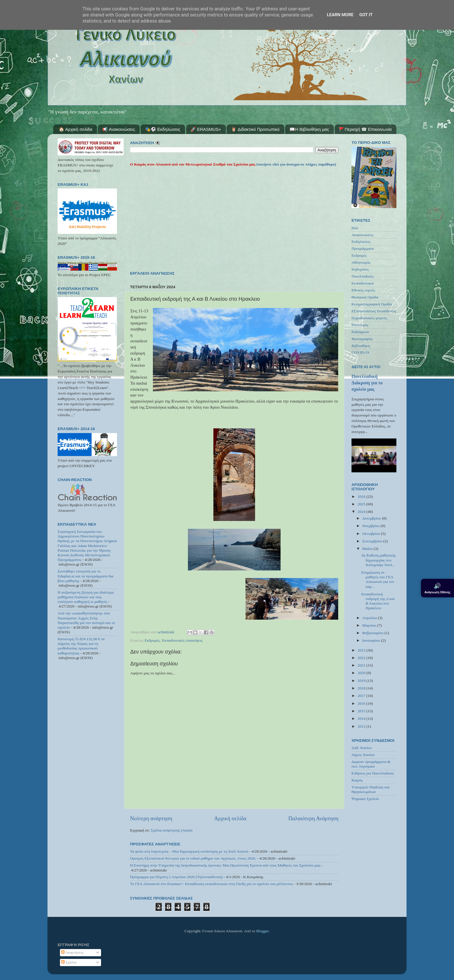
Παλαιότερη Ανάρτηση (313, 818)
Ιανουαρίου (372, 640)
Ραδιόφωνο (360, 332)
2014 (362, 719)
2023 (362, 650)
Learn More (340, 15)
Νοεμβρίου (371, 526)
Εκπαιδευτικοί (363, 283)
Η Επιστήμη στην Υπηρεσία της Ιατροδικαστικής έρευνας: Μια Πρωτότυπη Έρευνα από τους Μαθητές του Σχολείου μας (225, 865)
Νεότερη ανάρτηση (151, 818)
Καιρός (357, 780)
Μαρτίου (370, 625)
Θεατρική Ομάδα (365, 297)
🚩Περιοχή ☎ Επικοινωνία (365, 129)
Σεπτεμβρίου (373, 541)
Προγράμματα (363, 248)
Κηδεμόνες (360, 269)
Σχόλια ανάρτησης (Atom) (172, 830)
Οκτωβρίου (372, 534)
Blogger (262, 931)
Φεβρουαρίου (373, 633)
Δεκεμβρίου (372, 518)
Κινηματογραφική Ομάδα (372, 304)
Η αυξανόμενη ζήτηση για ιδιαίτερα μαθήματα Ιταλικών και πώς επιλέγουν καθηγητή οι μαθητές (86, 597)
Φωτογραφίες (362, 339)
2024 (362, 512)
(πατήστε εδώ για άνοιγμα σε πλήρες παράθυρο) (296, 164)
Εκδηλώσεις (361, 242)
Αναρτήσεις (72, 952)
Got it (366, 15)
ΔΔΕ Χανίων (362, 748)
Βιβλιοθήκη (361, 346)
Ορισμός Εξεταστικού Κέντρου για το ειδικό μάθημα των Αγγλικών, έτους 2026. (193, 858)
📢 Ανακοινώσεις (119, 129)
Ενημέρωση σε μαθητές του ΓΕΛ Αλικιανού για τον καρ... (378, 579)
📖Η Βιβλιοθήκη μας (309, 129)
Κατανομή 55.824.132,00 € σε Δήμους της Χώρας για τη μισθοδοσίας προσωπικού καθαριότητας (81, 646)
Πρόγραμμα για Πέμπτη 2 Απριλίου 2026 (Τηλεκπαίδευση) (176, 877)
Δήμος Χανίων (363, 755)
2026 (362, 497)
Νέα (355, 228)
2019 (362, 681)
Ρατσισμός (360, 325)
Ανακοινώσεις (363, 235)
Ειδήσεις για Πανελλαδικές (373, 773)
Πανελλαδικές (363, 276)
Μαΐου (368, 549)
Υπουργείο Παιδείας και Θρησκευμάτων (370, 789)
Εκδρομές (152, 640)
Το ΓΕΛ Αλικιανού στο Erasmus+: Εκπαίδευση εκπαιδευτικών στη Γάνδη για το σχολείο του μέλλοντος (211, 884)
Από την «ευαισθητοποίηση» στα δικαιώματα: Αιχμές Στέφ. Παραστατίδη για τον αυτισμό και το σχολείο (86, 620)
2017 (362, 696)
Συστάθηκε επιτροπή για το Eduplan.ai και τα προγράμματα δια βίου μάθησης (86, 576)
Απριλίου (370, 618)
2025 (362, 504)
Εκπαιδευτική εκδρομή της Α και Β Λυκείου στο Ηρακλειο (378, 601)
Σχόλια (69, 962)
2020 (362, 673)
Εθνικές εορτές (363, 290)
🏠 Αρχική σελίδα (76, 129)
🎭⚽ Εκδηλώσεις (163, 129)
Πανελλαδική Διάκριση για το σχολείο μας (367, 383)
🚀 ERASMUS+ (206, 129)
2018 (362, 688)
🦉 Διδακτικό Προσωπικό (255, 129)
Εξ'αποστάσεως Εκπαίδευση (374, 311)
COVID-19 (360, 352)
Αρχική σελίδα (230, 818)
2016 (362, 703)
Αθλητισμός (361, 262)
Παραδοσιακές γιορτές (369, 318)
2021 (362, 665)
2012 (362, 726)
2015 (362, 711)
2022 (362, 658)
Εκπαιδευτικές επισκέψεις (182, 640)
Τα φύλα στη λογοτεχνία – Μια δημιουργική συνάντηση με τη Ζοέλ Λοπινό (189, 851)
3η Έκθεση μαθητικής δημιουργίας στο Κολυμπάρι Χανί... (379, 560)
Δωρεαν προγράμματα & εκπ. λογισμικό (371, 764)
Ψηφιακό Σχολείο (365, 799)
